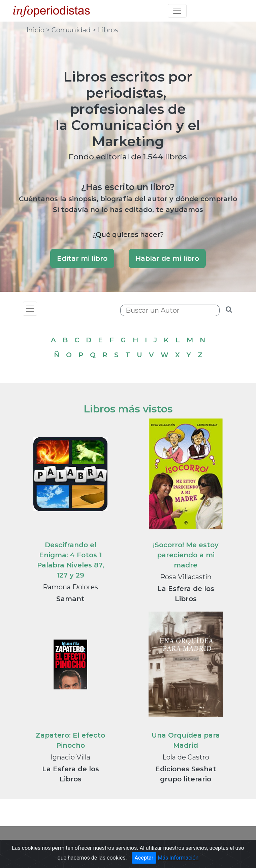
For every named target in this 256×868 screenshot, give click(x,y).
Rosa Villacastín (186, 577)
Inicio (36, 30)
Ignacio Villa (70, 757)
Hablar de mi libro (167, 258)
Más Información (178, 858)
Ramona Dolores (70, 587)
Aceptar (144, 858)
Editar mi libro (82, 258)
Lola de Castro (186, 757)
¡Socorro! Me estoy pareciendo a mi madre (186, 555)
